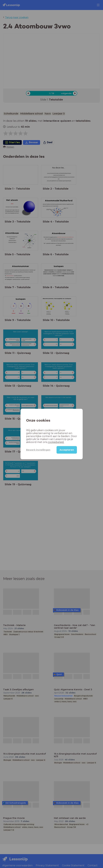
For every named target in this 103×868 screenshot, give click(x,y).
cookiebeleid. (56, 442)
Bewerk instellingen (38, 450)
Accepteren (67, 450)
